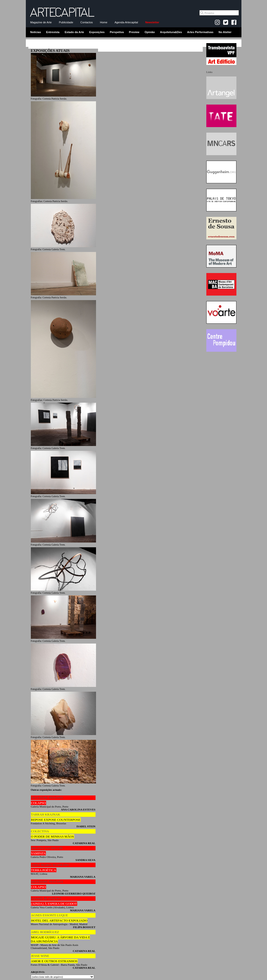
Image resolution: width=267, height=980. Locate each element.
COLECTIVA (40, 831)
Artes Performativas (200, 32)
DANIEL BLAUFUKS (46, 898)
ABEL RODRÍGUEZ (45, 932)
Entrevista (53, 32)
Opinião (150, 32)
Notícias (36, 32)
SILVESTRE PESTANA (47, 798)
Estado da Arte (74, 32)
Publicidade (66, 22)
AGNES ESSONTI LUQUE (50, 915)
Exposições (97, 32)
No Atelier (225, 32)
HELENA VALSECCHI (47, 848)
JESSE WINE (40, 956)
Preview (134, 32)
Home (104, 22)
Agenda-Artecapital (126, 22)
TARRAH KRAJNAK (46, 814)
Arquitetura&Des (171, 32)
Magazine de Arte (41, 22)
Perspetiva (117, 32)
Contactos (87, 22)
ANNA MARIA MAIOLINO (50, 865)
